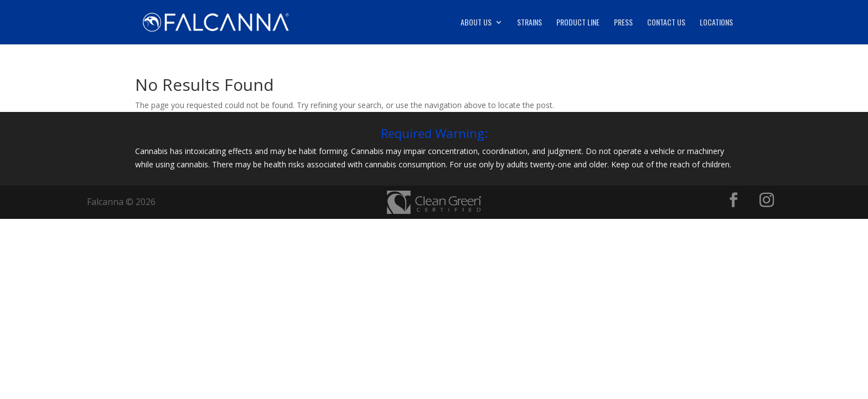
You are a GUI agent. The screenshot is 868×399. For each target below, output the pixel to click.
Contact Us (666, 23)
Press (623, 23)
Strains (529, 23)
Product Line (578, 23)
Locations (716, 23)
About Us (476, 23)
